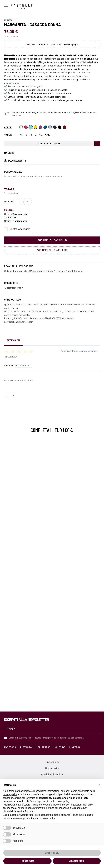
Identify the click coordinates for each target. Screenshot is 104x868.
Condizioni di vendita (52, 774)
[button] (100, 785)
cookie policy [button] (63, 801)
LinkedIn (75, 747)
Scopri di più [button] (52, 853)
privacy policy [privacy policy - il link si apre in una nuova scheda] (10, 794)
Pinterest (44, 747)
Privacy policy (52, 762)
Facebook (10, 747)
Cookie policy (52, 768)
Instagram (27, 747)
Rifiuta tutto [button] (27, 861)
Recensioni (14, 340)
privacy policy (47, 738)
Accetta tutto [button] (77, 861)
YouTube (60, 747)
